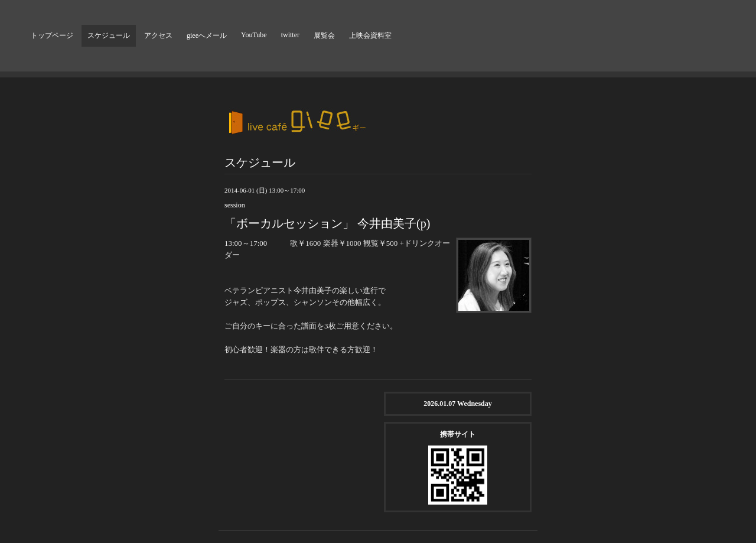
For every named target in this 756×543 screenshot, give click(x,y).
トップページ (52, 35)
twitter (290, 35)
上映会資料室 (370, 35)
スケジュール (109, 35)
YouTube (254, 35)
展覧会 (324, 35)
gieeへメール (207, 35)
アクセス (158, 35)
